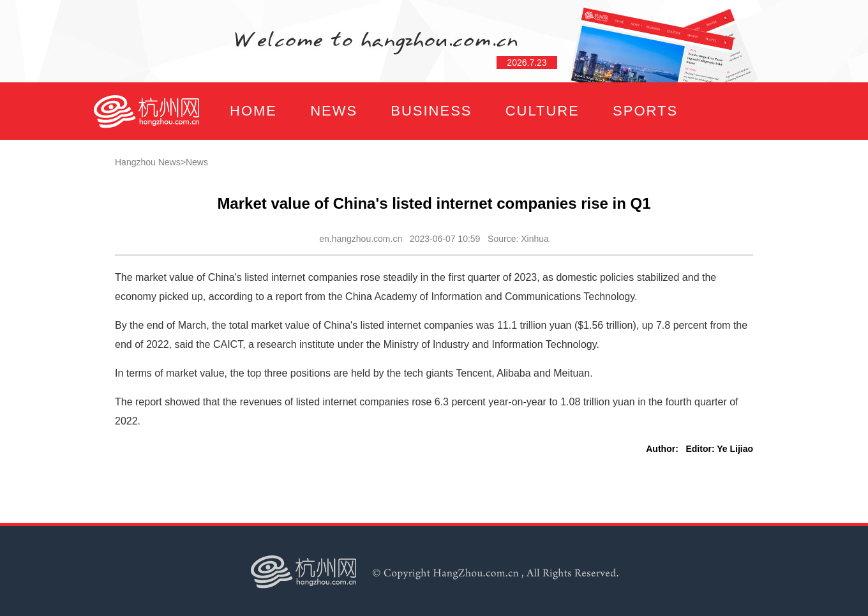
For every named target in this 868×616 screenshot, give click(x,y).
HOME (253, 111)
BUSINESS (431, 111)
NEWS (334, 111)
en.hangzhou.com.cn (361, 239)
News (197, 162)
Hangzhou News (148, 162)
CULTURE (542, 111)
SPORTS (645, 111)
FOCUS (220, 168)
